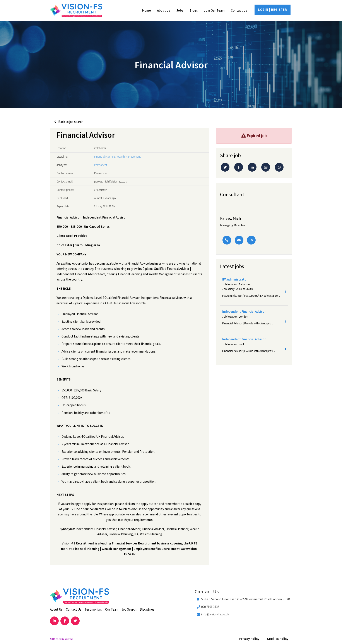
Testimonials (93, 610)
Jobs (180, 11)
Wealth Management (129, 157)
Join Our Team (214, 11)
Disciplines (147, 610)
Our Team (112, 610)
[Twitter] (225, 168)
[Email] (266, 168)
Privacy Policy (249, 639)
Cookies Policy (278, 639)
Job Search (129, 610)
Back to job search (71, 122)
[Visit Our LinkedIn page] (54, 621)
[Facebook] (239, 168)
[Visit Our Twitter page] (76, 621)
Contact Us (239, 11)
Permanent (101, 165)
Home (146, 11)
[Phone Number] (227, 240)
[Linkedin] (252, 168)
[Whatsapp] (279, 168)
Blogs (194, 11)
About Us (164, 11)
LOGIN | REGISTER (273, 10)
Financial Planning (105, 157)
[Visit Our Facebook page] (65, 621)
